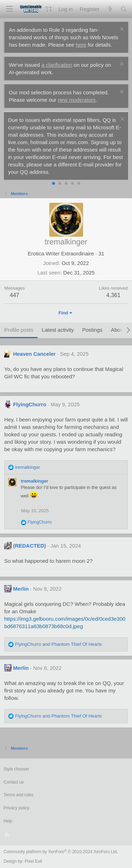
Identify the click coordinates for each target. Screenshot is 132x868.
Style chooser (16, 769)
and (59, 644)
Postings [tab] (92, 330)
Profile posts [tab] (19, 330)
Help (8, 821)
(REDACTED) (29, 546)
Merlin (21, 589)
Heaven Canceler (34, 354)
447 (15, 295)
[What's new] (110, 9)
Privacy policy (16, 808)
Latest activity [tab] (58, 330)
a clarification (57, 65)
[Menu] (9, 9)
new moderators (77, 100)
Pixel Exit (33, 861)
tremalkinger (34, 481)
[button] (48, 9)
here (81, 45)
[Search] (124, 9)
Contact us (14, 782)
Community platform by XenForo (61, 852)
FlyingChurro (30, 404)
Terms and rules (18, 795)
